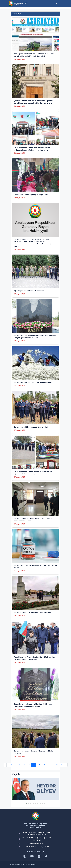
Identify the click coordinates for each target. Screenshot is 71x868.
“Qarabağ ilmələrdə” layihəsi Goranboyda (29, 291)
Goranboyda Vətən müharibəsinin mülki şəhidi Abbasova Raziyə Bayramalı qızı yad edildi (35, 337)
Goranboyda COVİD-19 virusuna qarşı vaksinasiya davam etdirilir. (35, 567)
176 (44, 765)
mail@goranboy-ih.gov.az (37, 843)
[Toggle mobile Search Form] (56, 3)
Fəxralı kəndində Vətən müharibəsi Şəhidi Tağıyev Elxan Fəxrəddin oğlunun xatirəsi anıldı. (35, 658)
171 (19, 765)
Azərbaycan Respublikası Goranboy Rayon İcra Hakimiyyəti (21, 4)
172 (24, 765)
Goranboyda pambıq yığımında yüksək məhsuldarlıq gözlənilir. (33, 752)
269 (62, 765)
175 (39, 765)
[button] (26, 803)
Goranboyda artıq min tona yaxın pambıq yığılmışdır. (34, 382)
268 (57, 765)
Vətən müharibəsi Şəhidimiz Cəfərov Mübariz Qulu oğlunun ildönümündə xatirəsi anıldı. (33, 473)
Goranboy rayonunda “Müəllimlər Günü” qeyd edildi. (33, 612)
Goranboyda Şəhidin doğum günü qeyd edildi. (31, 195)
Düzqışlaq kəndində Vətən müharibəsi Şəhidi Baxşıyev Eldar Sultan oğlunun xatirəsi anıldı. (34, 705)
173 (29, 765)
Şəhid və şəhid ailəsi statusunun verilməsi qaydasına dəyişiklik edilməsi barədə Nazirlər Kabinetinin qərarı (34, 102)
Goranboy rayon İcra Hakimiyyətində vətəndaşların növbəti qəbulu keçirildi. (33, 520)
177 (49, 765)
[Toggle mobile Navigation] (61, 4)
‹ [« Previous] (5, 765)
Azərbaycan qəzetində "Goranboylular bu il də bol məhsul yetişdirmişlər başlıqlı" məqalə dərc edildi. (35, 55)
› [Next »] (66, 765)
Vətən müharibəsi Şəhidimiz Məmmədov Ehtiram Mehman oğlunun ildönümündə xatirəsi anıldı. (32, 149)
